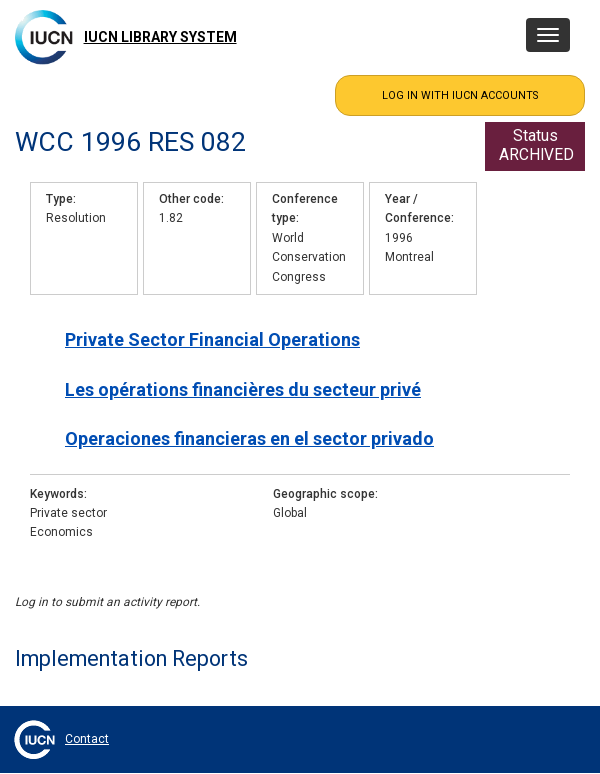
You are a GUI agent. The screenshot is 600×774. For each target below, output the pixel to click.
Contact (87, 739)
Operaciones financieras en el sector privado (249, 438)
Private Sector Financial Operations (212, 339)
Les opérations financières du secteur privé (243, 389)
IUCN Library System (160, 37)
